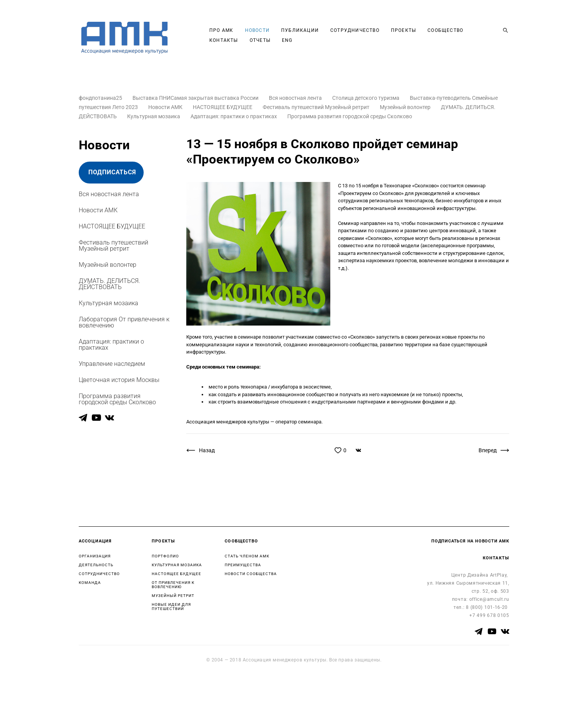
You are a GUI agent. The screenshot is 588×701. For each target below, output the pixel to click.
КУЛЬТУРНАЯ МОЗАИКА (177, 565)
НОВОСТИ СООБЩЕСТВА (251, 574)
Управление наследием (112, 364)
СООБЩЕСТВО (445, 30)
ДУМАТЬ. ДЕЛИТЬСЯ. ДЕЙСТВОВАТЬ (109, 284)
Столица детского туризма (366, 98)
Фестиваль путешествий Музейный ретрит (317, 107)
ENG (287, 40)
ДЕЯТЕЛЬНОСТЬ (96, 565)
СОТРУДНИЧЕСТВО (355, 30)
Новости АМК (166, 107)
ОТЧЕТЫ (260, 40)
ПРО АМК (221, 30)
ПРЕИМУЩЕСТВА (243, 565)
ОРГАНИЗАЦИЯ (95, 556)
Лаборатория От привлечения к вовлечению (124, 322)
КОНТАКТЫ (224, 40)
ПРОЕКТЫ (403, 30)
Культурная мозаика (154, 116)
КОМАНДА (90, 583)
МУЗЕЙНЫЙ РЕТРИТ (173, 596)
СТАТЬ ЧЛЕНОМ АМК (247, 556)
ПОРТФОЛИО (165, 556)
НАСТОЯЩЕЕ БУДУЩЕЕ (223, 107)
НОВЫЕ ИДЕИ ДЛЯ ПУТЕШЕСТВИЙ (171, 607)
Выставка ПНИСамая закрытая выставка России (196, 98)
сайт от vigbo (94, 683)
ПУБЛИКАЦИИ (300, 30)
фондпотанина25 (101, 98)
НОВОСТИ (257, 30)
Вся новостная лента (296, 98)
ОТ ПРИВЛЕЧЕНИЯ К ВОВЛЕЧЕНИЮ (173, 585)
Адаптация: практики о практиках (234, 116)
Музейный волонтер (406, 107)
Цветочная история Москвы (119, 380)
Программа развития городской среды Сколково (350, 116)
